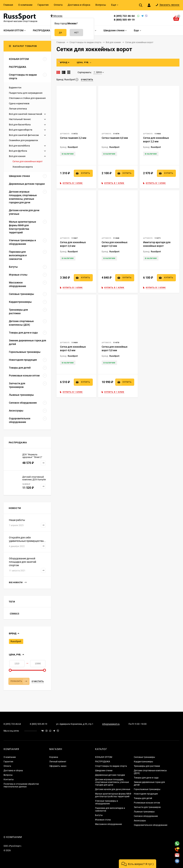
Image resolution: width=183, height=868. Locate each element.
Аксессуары (140, 821)
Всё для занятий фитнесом (24, 135)
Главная (8, 5)
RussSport (16, 641)
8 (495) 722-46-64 (124, 16)
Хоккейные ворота (23, 167)
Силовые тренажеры (144, 757)
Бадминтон (15, 88)
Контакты (9, 779)
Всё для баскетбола (20, 125)
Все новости (18, 583)
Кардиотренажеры (143, 762)
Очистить (38, 681)
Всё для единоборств (21, 130)
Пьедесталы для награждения (26, 93)
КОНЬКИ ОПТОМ (104, 757)
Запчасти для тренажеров (147, 807)
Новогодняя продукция (146, 794)
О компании (25, 5)
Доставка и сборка (79, 5)
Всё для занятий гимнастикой (26, 114)
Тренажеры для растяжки (147, 766)
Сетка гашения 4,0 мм (115, 138)
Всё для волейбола (19, 146)
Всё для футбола (18, 151)
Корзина (54, 757)
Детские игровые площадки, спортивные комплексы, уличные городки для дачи (112, 782)
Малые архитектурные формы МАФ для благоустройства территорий (113, 795)
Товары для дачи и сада (146, 778)
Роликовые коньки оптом (147, 803)
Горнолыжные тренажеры (147, 789)
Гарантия (43, 5)
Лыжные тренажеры (144, 812)
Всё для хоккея (17, 156)
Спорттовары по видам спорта (111, 766)
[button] (138, 864)
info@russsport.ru (111, 724)
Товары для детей (143, 798)
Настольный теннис (20, 119)
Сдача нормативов (19, 103)
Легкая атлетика (18, 109)
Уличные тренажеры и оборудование (107, 802)
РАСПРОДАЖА (103, 762)
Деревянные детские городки (110, 775)
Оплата (58, 5)
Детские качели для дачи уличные (113, 789)
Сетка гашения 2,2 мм (73, 138)
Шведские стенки (104, 771)
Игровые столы (103, 820)
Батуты (99, 815)
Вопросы (101, 5)
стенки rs (14, 613)
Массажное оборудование (108, 824)
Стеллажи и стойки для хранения (27, 98)
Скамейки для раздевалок (24, 140)
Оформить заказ (58, 766)
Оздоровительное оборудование (151, 825)
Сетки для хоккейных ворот (28, 161)
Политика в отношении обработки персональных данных (21, 785)
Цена (98, 72)
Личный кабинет (58, 762)
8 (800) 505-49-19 (124, 20)
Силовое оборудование (146, 816)
